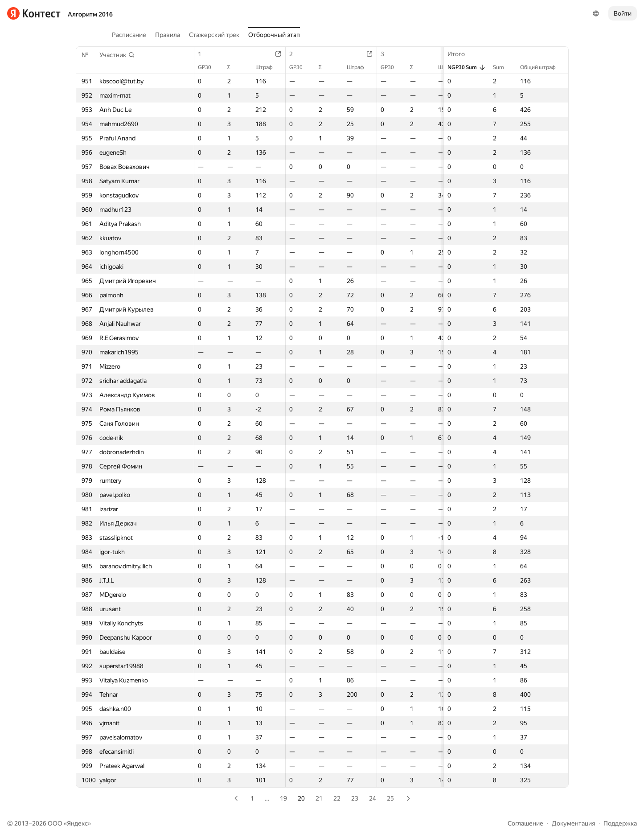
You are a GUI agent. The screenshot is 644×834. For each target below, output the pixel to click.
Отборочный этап (274, 35)
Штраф (269, 67)
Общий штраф (542, 67)
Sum (503, 67)
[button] (117, 55)
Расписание (129, 35)
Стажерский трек (214, 35)
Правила (168, 35)
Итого (461, 54)
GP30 (209, 67)
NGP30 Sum (467, 67)
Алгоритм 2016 (90, 14)
